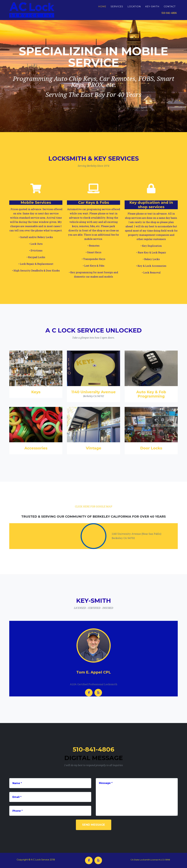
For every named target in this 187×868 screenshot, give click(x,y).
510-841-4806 (169, 14)
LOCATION (134, 8)
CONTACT (170, 8)
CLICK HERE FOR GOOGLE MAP (94, 506)
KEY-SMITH (152, 8)
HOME (102, 8)
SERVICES (117, 8)
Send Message (94, 825)
